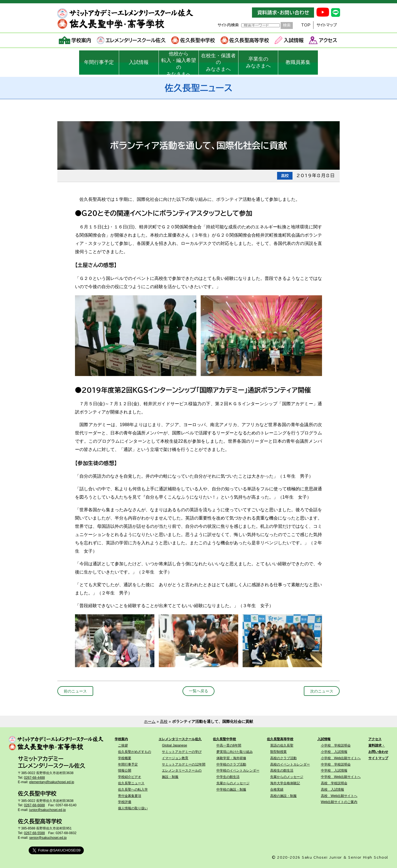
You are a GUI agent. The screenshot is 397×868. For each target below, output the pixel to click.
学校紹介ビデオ (130, 777)
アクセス (323, 40)
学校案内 (75, 40)
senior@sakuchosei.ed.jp (48, 838)
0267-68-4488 (34, 778)
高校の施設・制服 (283, 796)
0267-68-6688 (34, 805)
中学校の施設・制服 (231, 789)
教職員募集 (298, 62)
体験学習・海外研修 (231, 758)
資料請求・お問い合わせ (283, 13)
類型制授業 (278, 752)
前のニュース (75, 691)
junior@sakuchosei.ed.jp (47, 810)
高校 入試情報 (332, 789)
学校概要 (125, 758)
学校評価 (125, 802)
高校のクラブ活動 (283, 758)
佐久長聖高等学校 (245, 40)
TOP (306, 25)
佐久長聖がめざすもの (135, 752)
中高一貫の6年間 (229, 745)
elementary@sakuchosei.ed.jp (52, 782)
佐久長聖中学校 (193, 40)
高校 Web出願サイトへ (339, 796)
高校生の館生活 (282, 770)
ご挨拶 (123, 745)
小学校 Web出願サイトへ (341, 758)
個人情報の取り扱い (133, 808)
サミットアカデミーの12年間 (184, 764)
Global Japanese (174, 745)
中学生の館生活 (228, 777)
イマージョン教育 (175, 758)
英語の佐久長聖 (282, 745)
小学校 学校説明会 (336, 745)
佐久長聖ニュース (131, 783)
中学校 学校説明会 (336, 764)
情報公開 (125, 770)
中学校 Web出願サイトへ (341, 777)
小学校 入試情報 (334, 752)
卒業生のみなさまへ (258, 62)
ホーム (150, 721)
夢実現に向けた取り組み (235, 752)
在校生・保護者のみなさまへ (218, 63)
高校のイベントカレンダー (290, 764)
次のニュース (322, 691)
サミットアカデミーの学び (182, 752)
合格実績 (277, 789)
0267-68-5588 (34, 833)
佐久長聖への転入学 (133, 789)
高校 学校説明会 (334, 783)
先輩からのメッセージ (233, 783)
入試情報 (289, 40)
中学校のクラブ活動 (231, 764)
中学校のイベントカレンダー (238, 770)
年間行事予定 (99, 62)
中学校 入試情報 (334, 770)
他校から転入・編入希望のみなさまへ (179, 63)
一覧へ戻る (198, 691)
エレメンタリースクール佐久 (131, 40)
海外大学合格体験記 (285, 783)
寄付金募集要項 (130, 796)
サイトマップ (327, 25)
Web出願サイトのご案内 (339, 802)
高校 (164, 721)
